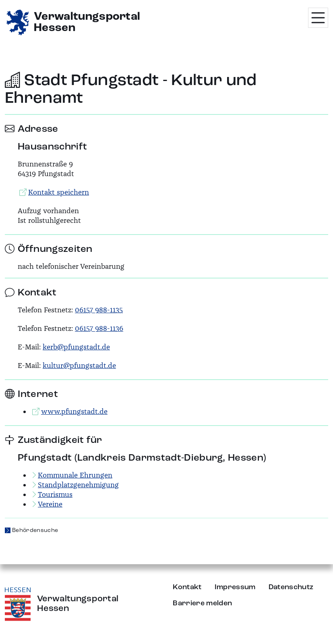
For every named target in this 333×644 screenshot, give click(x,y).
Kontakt (187, 587)
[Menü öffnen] (318, 18)
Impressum (235, 587)
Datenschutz (291, 587)
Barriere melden (202, 603)
